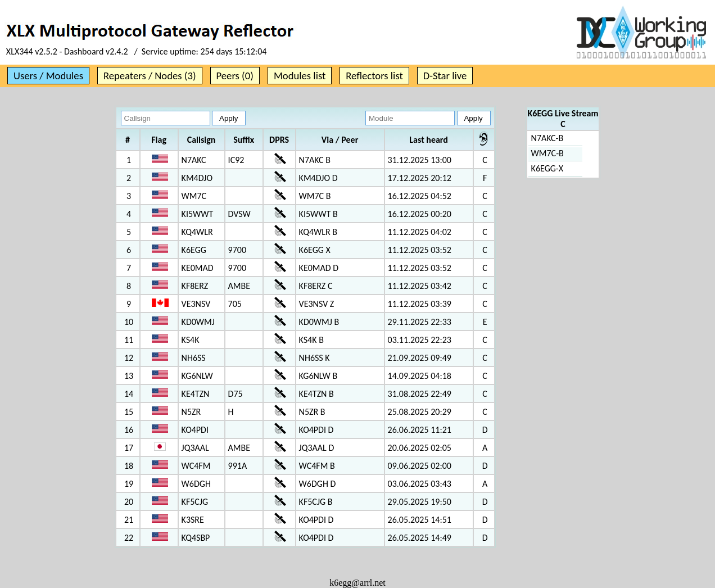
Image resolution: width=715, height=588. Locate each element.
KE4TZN (196, 394)
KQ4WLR (197, 232)
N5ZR (191, 412)
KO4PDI (195, 430)
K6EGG (194, 250)
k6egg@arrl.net (357, 583)
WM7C (194, 196)
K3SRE (193, 520)
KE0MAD (198, 268)
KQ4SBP (196, 538)
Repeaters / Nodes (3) (150, 76)
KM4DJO (197, 178)
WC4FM (196, 466)
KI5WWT (198, 214)
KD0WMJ (198, 322)
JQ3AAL (195, 448)
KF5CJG (195, 502)
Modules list (300, 76)
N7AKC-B (547, 138)
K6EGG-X (547, 168)
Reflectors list (374, 76)
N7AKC (194, 160)
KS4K (191, 340)
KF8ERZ (195, 286)
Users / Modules (48, 76)
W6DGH (196, 484)
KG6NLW (197, 376)
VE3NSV (196, 304)
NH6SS (194, 358)
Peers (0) (235, 76)
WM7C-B (547, 153)
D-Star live (445, 76)
